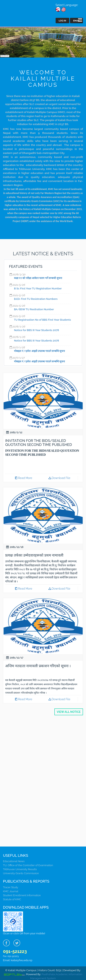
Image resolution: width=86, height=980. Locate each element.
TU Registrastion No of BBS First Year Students (42, 320)
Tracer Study (11, 887)
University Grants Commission (21, 873)
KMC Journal (11, 891)
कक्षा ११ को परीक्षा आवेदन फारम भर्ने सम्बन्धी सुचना (38, 278)
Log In (62, 21)
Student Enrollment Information (22, 895)
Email (76, 21)
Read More (23, 478)
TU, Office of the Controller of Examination (28, 865)
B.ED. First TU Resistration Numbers (36, 299)
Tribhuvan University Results (20, 869)
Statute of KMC (12, 899)
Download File (59, 478)
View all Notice (69, 712)
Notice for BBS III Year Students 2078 (36, 330)
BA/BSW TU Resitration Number (34, 309)
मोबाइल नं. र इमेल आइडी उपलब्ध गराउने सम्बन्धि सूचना (39, 351)
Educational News (14, 861)
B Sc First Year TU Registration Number (38, 288)
